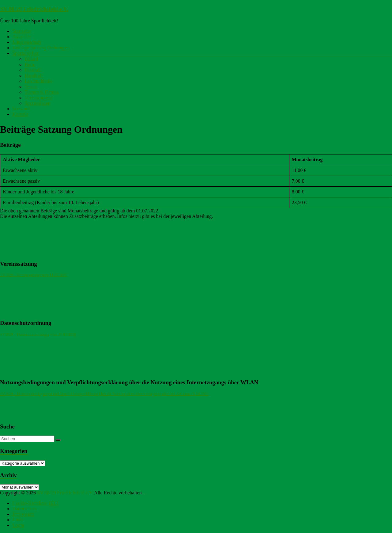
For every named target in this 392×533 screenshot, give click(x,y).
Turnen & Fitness (41, 92)
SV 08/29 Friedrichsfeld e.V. (34, 9)
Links (18, 520)
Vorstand (21, 109)
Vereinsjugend (39, 98)
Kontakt (20, 114)
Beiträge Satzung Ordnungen (41, 48)
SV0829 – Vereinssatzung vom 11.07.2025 (33, 275)
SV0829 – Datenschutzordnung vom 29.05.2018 (38, 334)
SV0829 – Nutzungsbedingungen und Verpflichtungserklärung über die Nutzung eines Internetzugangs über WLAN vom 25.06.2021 (104, 394)
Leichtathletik (38, 81)
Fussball (33, 70)
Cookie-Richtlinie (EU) (35, 503)
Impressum (23, 514)
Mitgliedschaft (26, 42)
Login (18, 525)
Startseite (21, 31)
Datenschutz (24, 509)
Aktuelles (22, 37)
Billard (31, 59)
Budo (30, 65)
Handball (34, 76)
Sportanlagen (37, 103)
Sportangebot (25, 53)
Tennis (31, 87)
